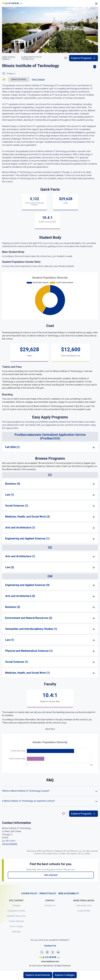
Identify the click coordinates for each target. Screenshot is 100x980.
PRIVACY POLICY (48, 893)
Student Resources (16, 916)
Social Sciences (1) (17, 506)
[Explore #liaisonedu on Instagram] (47, 952)
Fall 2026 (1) (12, 447)
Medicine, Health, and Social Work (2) (27, 517)
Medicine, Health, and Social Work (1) (27, 673)
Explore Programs (84, 58)
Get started (51, 875)
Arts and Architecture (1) (20, 528)
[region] (50, 446)
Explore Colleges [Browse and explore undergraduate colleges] (65, 975)
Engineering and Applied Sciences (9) (27, 585)
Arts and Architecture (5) (20, 596)
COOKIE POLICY (29, 893)
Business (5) (13, 484)
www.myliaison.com (50, 961)
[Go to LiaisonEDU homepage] (12, 3)
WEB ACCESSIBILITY (69, 893)
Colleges (16, 906)
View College (38, 79)
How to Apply (16, 926)
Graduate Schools (16, 911)
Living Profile (84, 911)
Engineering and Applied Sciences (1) (27, 539)
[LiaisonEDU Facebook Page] (53, 952)
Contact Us (50, 906)
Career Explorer (16, 921)
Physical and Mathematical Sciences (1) (29, 651)
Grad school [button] (19, 79)
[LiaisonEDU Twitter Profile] (42, 952)
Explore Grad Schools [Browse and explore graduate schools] (38, 975)
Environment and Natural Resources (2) (29, 618)
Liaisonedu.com (84, 906)
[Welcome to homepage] (50, 957)
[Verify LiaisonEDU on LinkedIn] (58, 952)
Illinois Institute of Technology (31, 58)
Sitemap (16, 932)
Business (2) (13, 607)
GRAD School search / (9, 58)
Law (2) (10, 567)
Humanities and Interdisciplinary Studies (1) (31, 629)
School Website (10, 844)
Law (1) (10, 495)
